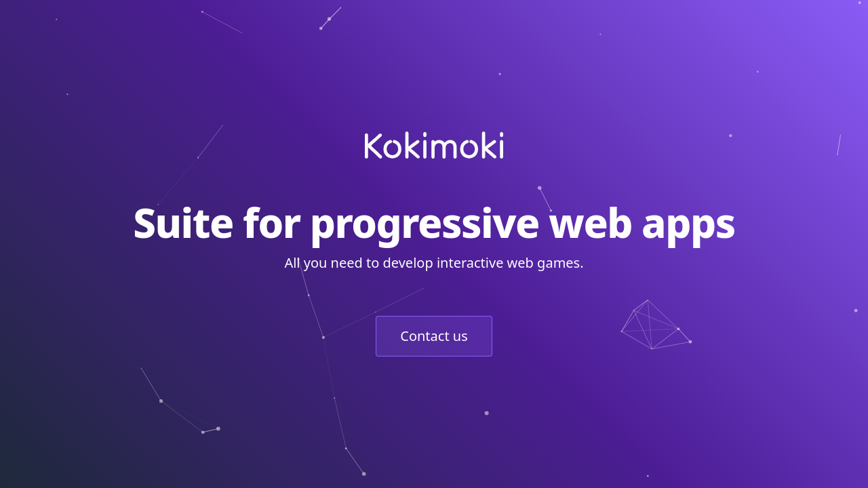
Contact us (434, 336)
